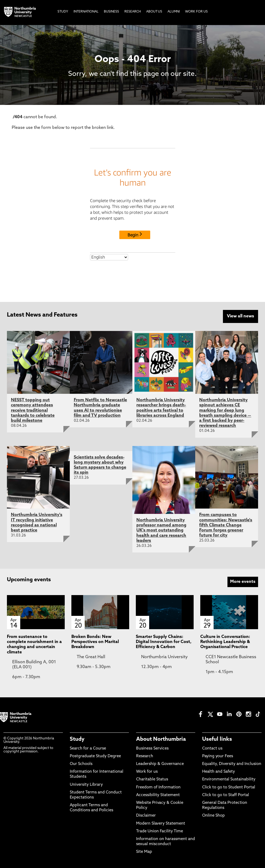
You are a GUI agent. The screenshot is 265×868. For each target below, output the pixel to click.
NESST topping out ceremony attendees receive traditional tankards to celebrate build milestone (33, 410)
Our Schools (81, 764)
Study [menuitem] (63, 12)
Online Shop (213, 816)
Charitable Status (152, 779)
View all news (240, 316)
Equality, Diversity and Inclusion (232, 764)
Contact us (212, 749)
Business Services (152, 749)
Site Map (144, 852)
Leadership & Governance (160, 764)
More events (243, 582)
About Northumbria (161, 739)
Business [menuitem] (111, 12)
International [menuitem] (86, 12)
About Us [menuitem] (154, 12)
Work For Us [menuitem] (196, 12)
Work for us (147, 772)
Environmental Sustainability (229, 779)
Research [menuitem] (133, 12)
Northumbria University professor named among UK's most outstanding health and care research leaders (161, 531)
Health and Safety (219, 772)
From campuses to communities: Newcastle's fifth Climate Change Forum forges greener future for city (226, 525)
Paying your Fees (218, 756)
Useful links (217, 739)
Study (77, 739)
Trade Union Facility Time (160, 831)
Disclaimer (146, 816)
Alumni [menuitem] (174, 12)
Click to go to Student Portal (229, 787)
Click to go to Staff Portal (226, 795)
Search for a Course (88, 749)
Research (145, 756)
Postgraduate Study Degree (95, 756)
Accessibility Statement (158, 795)
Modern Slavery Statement (161, 824)
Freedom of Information (158, 787)
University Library (86, 785)
